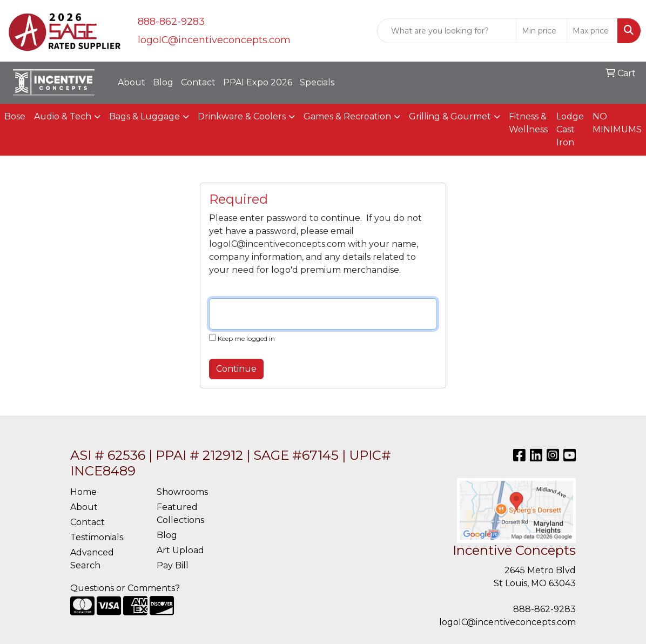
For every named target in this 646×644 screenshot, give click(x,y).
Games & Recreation (347, 116)
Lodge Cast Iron (570, 129)
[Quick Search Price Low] (541, 31)
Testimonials (97, 537)
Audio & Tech (63, 116)
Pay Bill (173, 565)
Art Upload (180, 550)
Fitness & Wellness (528, 123)
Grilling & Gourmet (450, 116)
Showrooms (182, 492)
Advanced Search (92, 559)
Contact (198, 82)
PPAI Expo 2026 (258, 82)
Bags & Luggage (144, 116)
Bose (15, 116)
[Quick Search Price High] (592, 31)
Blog (163, 82)
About (132, 82)
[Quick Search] (447, 31)
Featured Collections (180, 514)
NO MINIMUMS (617, 123)
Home (83, 492)
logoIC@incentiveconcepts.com (214, 40)
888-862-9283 (171, 22)
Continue (236, 369)
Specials (317, 82)
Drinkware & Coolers (242, 116)
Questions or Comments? (125, 588)
